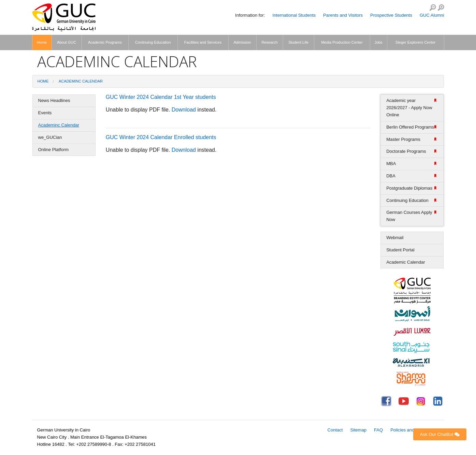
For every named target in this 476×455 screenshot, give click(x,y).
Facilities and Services (203, 42)
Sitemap (358, 430)
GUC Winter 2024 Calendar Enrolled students (161, 137)
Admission (242, 42)
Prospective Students (391, 15)
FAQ (378, 430)
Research (269, 42)
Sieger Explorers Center (415, 42)
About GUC (67, 42)
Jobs (378, 42)
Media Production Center (342, 42)
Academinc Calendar (81, 81)
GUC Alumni (432, 15)
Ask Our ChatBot (440, 434)
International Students (294, 15)
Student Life (298, 42)
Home (42, 42)
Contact (335, 430)
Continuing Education (153, 42)
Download (184, 110)
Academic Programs (105, 42)
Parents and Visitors (343, 15)
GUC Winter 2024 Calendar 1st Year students (161, 97)
